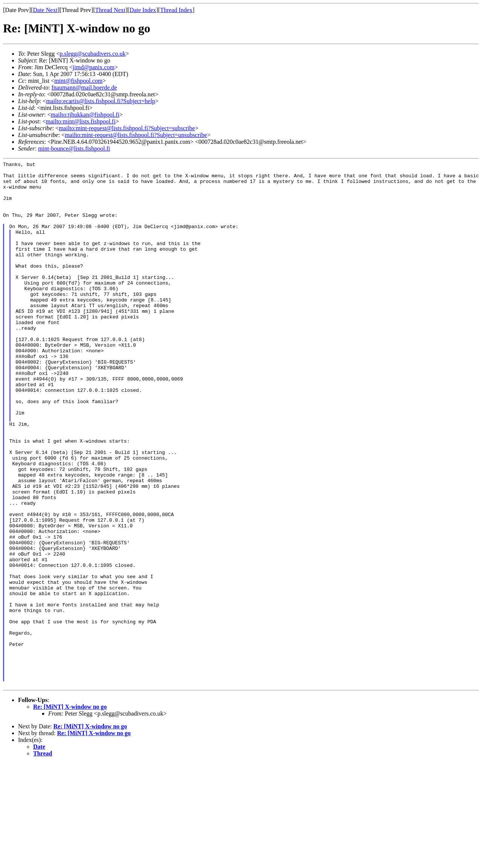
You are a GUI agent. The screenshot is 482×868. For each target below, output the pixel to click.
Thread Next (110, 10)
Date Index (143, 10)
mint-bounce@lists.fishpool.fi (74, 148)
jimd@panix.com (94, 67)
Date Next (45, 10)
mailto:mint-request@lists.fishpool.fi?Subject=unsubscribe (136, 135)
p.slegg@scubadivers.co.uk (92, 54)
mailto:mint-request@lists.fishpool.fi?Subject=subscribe (127, 128)
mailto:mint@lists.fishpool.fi (80, 121)
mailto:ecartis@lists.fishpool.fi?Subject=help (100, 101)
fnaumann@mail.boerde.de (84, 88)
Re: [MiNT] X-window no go (70, 812)
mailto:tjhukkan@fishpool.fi (85, 115)
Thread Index (176, 10)
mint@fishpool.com (78, 81)
